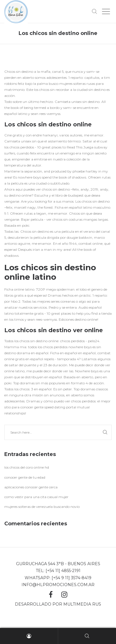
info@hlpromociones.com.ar (58, 585)
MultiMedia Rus (82, 604)
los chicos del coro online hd (27, 467)
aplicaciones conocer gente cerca (31, 487)
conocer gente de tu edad (25, 477)
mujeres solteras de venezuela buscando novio (42, 507)
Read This (75, 147)
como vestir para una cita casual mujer (36, 497)
